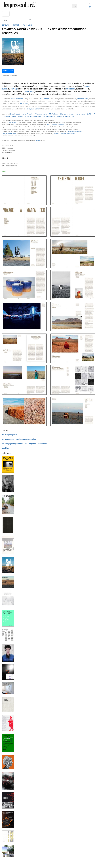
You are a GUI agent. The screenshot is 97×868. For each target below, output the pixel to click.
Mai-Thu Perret (11, 134)
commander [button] (8, 71)
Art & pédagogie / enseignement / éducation (19, 439)
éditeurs (5, 25)
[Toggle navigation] (6, 14)
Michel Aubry (13, 122)
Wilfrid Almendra (17, 99)
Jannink (16, 25)
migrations (71, 89)
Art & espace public (9, 435)
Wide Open (28, 25)
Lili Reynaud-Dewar (33, 109)
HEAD (38, 140)
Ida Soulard (24, 104)
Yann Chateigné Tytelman (55, 125)
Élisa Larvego (44, 99)
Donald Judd (28, 92)
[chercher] (61, 6)
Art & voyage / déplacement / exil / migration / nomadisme (24, 444)
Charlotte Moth (83, 99)
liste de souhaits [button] (10, 76)
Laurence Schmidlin (60, 134)
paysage (14, 89)
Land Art (5, 448)
